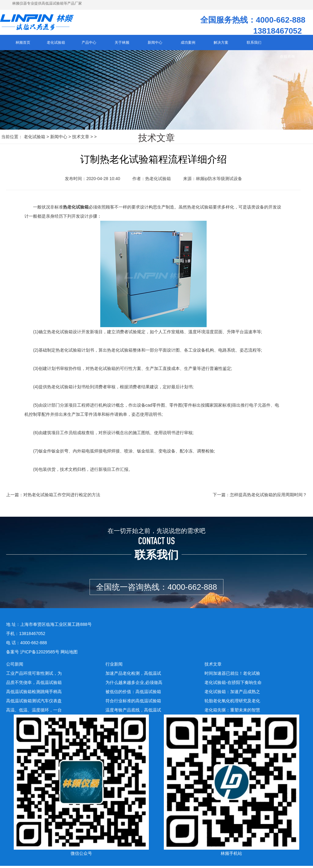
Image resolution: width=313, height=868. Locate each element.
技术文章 (81, 139)
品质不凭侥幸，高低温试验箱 (34, 685)
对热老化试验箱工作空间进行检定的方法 (62, 497)
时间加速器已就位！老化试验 (232, 675)
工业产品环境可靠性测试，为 (34, 675)
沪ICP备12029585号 (40, 654)
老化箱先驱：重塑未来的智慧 (232, 712)
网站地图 (69, 654)
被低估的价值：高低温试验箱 (133, 694)
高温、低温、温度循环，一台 (34, 712)
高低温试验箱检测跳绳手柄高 (34, 694)
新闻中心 (59, 139)
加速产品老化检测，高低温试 (133, 675)
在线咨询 (287, 59)
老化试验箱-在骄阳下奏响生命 (233, 685)
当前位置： (12, 139)
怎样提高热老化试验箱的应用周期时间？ (268, 497)
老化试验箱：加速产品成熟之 (232, 694)
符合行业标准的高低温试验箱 (133, 703)
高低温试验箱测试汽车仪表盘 (34, 703)
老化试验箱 (35, 139)
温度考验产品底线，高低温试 (133, 712)
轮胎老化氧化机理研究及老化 (232, 703)
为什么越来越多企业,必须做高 (134, 685)
